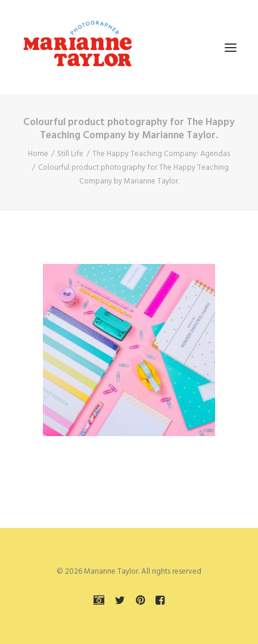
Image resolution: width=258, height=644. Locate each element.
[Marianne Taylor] (77, 47)
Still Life (70, 154)
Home (38, 154)
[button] (231, 47)
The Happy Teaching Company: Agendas (161, 154)
